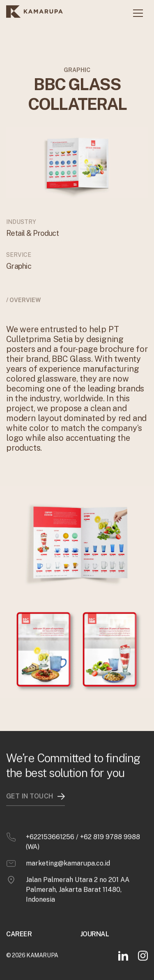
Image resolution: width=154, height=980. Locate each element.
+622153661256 (50, 837)
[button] (138, 13)
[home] (34, 13)
